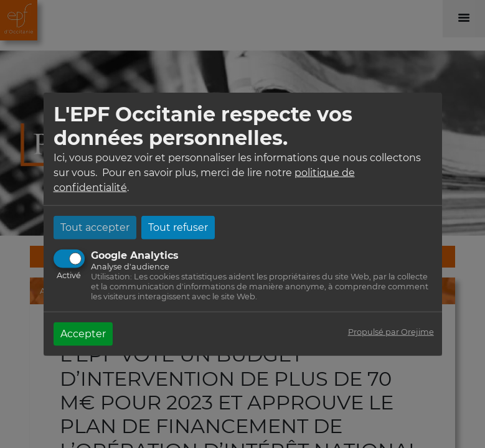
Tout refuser (178, 227)
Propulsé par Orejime (391, 331)
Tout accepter (95, 227)
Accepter (83, 333)
